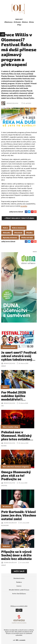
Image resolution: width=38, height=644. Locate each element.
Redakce (19, 582)
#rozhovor (7, 507)
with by (19, 640)
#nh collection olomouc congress (16, 467)
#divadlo (7, 233)
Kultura (4, 446)
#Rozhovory (8, 22)
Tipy (2, 406)
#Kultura (25, 22)
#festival (18, 233)
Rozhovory (5, 525)
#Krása (31, 22)
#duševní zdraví (9, 347)
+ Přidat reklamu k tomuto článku (19, 218)
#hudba (29, 233)
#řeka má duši (27, 238)
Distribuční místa (19, 578)
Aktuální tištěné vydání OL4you (19, 590)
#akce (5, 228)
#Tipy (19, 25)
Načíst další (19, 571)
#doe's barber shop (10, 427)
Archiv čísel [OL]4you (19, 594)
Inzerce (19, 586)
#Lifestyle (17, 22)
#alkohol (6, 546)
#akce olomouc (18, 228)
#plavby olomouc (10, 238)
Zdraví (3, 366)
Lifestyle (4, 486)
